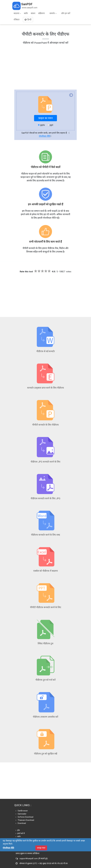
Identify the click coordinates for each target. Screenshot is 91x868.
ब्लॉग (26, 13)
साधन (33, 13)
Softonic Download (24, 799)
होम (18, 812)
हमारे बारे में (20, 815)
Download (21, 805)
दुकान (18, 822)
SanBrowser (22, 793)
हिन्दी (28, 20)
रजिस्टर (17, 20)
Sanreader (21, 796)
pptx (41, 125)
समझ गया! (41, 848)
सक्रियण (41, 13)
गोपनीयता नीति (45, 136)
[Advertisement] (45, 63)
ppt (50, 125)
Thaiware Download (25, 802)
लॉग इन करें (66, 13)
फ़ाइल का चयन (45, 118)
